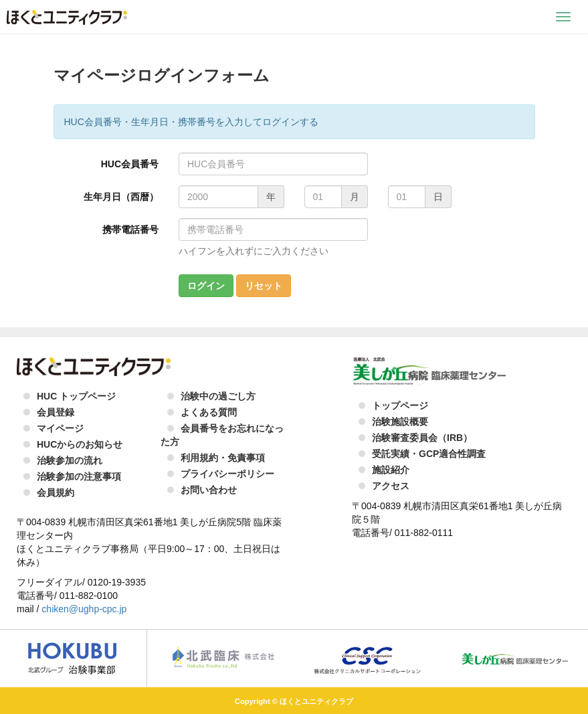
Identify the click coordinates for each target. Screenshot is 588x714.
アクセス (391, 486)
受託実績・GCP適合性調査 (429, 454)
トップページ (400, 406)
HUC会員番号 (130, 164)
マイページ (60, 428)
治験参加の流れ (70, 460)
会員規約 (56, 493)
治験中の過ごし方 (218, 396)
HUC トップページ (76, 396)
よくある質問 (209, 412)
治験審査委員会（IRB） (422, 438)
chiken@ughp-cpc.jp (84, 609)
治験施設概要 (400, 422)
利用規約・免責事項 (223, 458)
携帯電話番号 (130, 230)
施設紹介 (391, 470)
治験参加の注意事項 (79, 476)
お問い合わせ (209, 490)
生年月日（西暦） (121, 197)
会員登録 (56, 412)
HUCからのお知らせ (80, 444)
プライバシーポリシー (227, 474)
